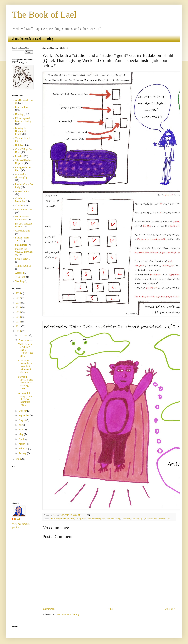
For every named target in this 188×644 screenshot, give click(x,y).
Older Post (170, 609)
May (21, 434)
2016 (19, 303)
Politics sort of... (23, 259)
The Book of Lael (44, 15)
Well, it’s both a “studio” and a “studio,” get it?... (25, 350)
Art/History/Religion (60, 519)
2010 (19, 331)
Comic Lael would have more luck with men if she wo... (25, 366)
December (24, 335)
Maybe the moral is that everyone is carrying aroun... (25, 383)
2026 (19, 293)
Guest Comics (22, 191)
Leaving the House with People (21, 131)
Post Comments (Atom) (67, 615)
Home (110, 609)
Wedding (19, 281)
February (23, 449)
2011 (19, 326)
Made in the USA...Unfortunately (24, 252)
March (22, 444)
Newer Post (49, 609)
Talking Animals (23, 266)
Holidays (20, 145)
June (21, 430)
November (24, 340)
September (24, 415)
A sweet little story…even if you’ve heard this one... (25, 399)
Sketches (149, 519)
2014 (19, 312)
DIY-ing (19, 114)
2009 (19, 459)
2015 (19, 307)
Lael (17, 519)
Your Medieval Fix (162, 519)
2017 (19, 298)
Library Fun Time (24, 210)
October (23, 411)
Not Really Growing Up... (133, 519)
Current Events (22, 231)
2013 (19, 317)
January (23, 453)
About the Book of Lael (26, 39)
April (22, 439)
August (23, 420)
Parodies (19, 156)
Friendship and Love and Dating (106, 519)
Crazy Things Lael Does (80, 519)
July (21, 425)
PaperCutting (22, 107)
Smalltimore (21, 245)
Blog (50, 39)
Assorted (19, 273)
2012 (19, 322)
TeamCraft (20, 277)
